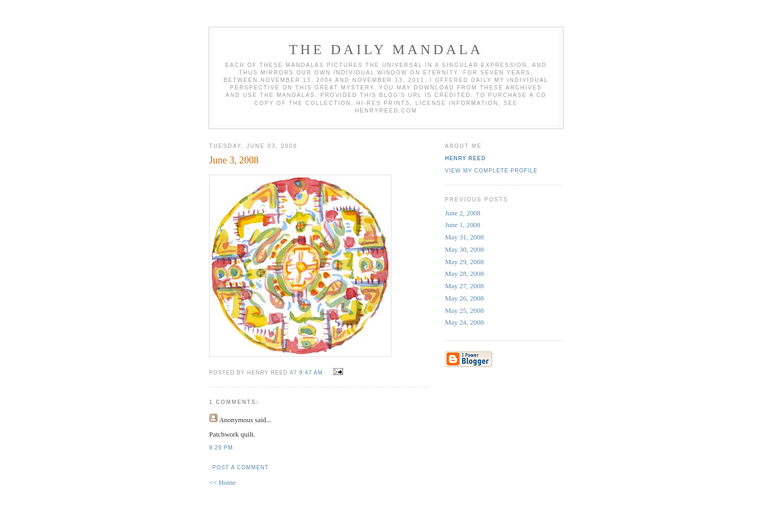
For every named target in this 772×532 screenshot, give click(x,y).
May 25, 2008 (465, 310)
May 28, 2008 (465, 274)
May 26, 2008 (465, 298)
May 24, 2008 (465, 322)
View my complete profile (491, 171)
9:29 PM (221, 448)
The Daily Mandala (386, 50)
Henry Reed (465, 158)
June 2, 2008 (463, 213)
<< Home (222, 482)
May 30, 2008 (465, 249)
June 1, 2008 (463, 225)
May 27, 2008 (465, 286)
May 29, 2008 (465, 262)
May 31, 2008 (465, 237)
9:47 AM (311, 373)
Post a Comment (240, 467)
